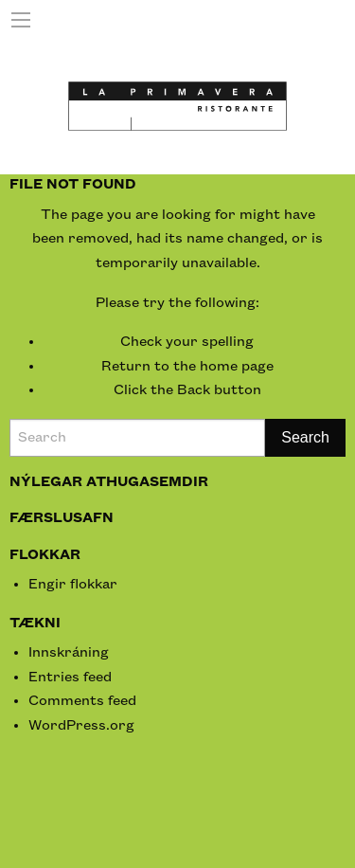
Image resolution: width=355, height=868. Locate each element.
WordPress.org (81, 726)
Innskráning (69, 653)
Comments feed (82, 701)
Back (194, 390)
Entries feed (70, 678)
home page (237, 367)
